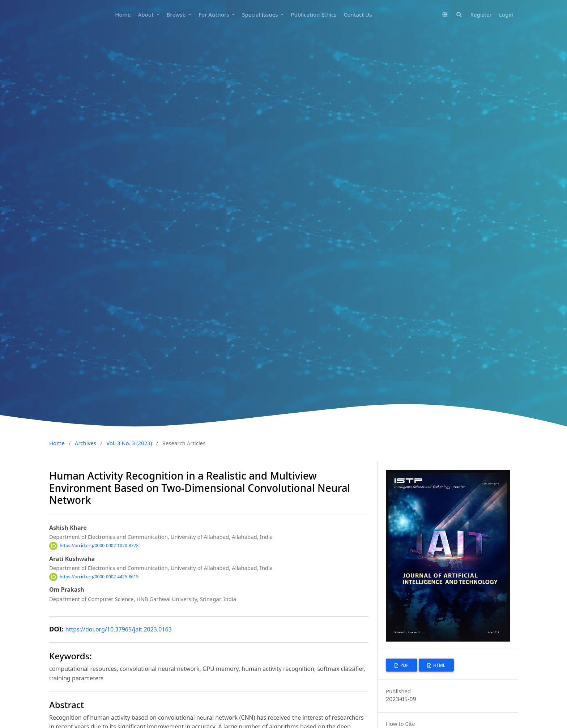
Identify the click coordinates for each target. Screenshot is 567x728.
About (146, 14)
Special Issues (261, 14)
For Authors (214, 14)
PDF (404, 665)
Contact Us (358, 14)
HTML (439, 665)
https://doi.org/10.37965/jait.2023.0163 (119, 629)
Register (481, 14)
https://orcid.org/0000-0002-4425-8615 (99, 577)
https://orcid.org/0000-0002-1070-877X (99, 546)
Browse (177, 14)
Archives (86, 443)
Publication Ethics (314, 14)
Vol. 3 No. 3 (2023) (129, 443)
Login (506, 14)
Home (123, 14)
